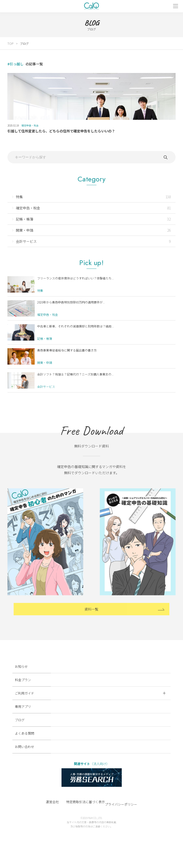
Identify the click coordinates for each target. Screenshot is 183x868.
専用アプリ (23, 707)
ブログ (24, 43)
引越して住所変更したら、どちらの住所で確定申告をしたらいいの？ (61, 131)
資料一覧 (91, 609)
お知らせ (21, 666)
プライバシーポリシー (121, 804)
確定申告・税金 (30, 125)
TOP (10, 43)
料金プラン (23, 680)
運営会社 (52, 802)
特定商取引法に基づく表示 (86, 802)
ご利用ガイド (90, 693)
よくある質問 (25, 733)
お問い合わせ (25, 747)
